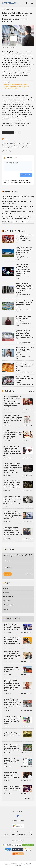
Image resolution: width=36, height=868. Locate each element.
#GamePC (6, 588)
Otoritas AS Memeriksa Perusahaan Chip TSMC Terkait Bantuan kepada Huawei (16, 218)
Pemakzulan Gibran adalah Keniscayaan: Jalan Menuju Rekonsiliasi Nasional (12, 775)
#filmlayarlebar (8, 605)
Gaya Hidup (19, 292)
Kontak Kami (28, 835)
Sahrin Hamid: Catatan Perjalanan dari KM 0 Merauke (12, 669)
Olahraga (19, 275)
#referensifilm (8, 597)
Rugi (7, 561)
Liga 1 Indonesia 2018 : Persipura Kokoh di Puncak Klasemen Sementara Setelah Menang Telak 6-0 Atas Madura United (24, 269)
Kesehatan (19, 355)
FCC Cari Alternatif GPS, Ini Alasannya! (16, 222)
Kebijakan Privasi (17, 835)
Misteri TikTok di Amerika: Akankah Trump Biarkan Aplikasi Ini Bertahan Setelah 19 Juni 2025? (16, 87)
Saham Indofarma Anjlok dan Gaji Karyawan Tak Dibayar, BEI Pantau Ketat (25, 303)
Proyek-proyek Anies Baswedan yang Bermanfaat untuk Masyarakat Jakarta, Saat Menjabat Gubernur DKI (25, 334)
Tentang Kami (7, 832)
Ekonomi (18, 308)
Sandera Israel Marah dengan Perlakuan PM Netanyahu (24, 318)
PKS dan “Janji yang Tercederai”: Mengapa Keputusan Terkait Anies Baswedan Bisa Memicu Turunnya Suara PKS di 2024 (13, 703)
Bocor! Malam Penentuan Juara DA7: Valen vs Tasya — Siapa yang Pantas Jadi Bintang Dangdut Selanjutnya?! (13, 434)
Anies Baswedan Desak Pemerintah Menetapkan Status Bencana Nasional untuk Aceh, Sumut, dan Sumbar (12, 515)
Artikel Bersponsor (18, 832)
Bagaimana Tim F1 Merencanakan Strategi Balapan (24, 379)
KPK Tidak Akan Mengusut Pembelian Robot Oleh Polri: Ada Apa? (12, 761)
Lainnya (32, 391)
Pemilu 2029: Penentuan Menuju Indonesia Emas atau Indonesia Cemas (13, 788)
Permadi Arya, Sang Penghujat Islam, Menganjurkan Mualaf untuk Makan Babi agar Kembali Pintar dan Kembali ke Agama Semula (12, 685)
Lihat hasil (29, 574)
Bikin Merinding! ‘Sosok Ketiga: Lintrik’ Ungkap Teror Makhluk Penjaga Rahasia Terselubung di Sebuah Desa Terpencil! (12, 484)
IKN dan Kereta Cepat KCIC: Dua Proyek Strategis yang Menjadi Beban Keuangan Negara (13, 747)
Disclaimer (7, 835)
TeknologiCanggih (9, 147)
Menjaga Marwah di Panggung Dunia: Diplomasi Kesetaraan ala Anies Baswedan (12, 627)
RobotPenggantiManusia (22, 143)
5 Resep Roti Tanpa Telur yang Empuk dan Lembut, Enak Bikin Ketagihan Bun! (25, 366)
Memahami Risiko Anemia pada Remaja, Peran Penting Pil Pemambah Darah (25, 350)
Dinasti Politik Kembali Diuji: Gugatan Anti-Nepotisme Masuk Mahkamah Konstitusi (12, 640)
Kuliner (18, 370)
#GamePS (6, 593)
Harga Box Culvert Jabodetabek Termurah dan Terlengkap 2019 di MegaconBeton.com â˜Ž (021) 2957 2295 (24, 287)
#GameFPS (7, 609)
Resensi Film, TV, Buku (23, 239)
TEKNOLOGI (9, 9)
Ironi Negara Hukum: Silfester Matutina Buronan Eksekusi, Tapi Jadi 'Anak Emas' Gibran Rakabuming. (12, 655)
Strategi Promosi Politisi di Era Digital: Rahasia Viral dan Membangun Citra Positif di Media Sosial (13, 720)
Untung (8, 567)
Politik (18, 341)
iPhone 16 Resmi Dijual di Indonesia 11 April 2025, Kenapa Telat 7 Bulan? (18, 207)
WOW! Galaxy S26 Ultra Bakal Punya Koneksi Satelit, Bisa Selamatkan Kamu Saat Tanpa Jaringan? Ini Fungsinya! (12, 500)
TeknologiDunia (22, 147)
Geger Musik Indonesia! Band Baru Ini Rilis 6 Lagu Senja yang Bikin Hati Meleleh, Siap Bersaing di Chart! (13, 419)
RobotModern (7, 143)
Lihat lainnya (28, 798)
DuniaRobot (7, 150)
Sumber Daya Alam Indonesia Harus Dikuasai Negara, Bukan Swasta (13, 734)
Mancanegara (20, 256)
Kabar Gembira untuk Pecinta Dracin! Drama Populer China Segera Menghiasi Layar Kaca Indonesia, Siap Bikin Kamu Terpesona (13, 532)
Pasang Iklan (30, 832)
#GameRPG (7, 601)
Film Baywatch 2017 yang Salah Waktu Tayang (25, 236)
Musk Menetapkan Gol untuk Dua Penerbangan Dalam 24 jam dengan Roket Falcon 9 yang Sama (24, 251)
